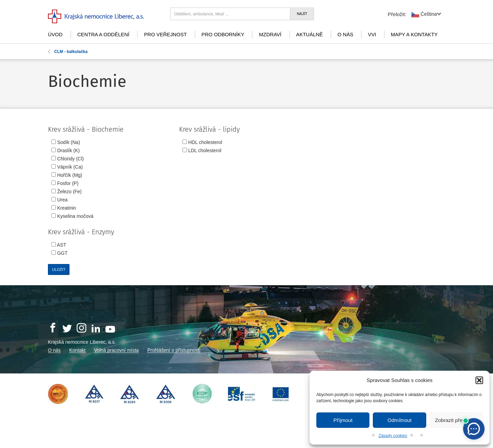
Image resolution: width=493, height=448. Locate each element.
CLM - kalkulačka (68, 52)
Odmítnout (400, 420)
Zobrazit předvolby (456, 420)
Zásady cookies (393, 436)
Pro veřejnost (166, 35)
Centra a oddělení (103, 35)
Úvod (55, 35)
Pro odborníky (223, 35)
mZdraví (270, 35)
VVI (372, 35)
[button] (479, 380)
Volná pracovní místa (117, 350)
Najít (302, 14)
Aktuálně (309, 35)
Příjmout (343, 420)
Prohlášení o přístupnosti (174, 350)
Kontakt (77, 350)
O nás (345, 35)
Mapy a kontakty (414, 35)
